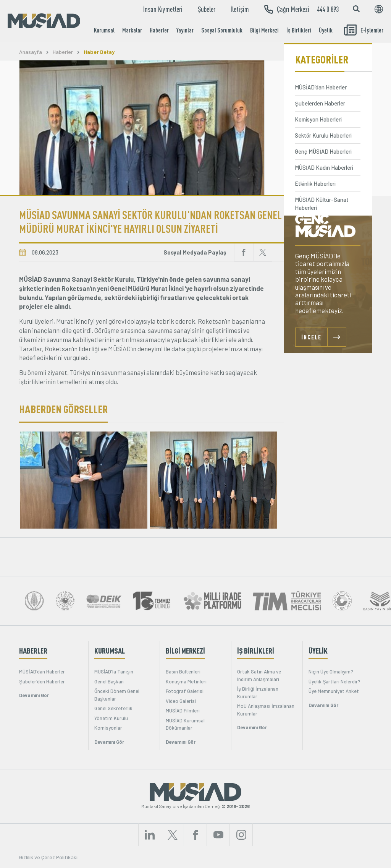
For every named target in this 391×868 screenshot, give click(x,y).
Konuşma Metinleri (186, 681)
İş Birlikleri (299, 30)
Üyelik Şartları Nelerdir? (335, 681)
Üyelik (326, 30)
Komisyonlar (108, 728)
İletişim (240, 9)
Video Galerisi (181, 701)
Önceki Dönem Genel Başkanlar (117, 695)
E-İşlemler (364, 30)
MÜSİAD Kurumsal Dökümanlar (185, 724)
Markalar (132, 30)
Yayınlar (185, 30)
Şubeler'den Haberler (42, 681)
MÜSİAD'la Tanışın (114, 672)
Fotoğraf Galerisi (185, 691)
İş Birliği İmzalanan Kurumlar (258, 693)
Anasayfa (31, 52)
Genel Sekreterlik (113, 708)
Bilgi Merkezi (264, 30)
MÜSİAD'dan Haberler (42, 672)
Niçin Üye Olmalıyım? (331, 672)
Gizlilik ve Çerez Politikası (48, 857)
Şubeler (207, 9)
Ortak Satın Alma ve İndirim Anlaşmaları (259, 675)
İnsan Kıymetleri (163, 9)
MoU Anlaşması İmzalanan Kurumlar (266, 710)
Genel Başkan (109, 681)
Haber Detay (99, 52)
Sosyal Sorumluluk (222, 30)
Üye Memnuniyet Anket (334, 691)
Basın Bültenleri (183, 672)
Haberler (159, 30)
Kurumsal (104, 30)
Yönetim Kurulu (111, 718)
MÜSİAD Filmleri (183, 711)
